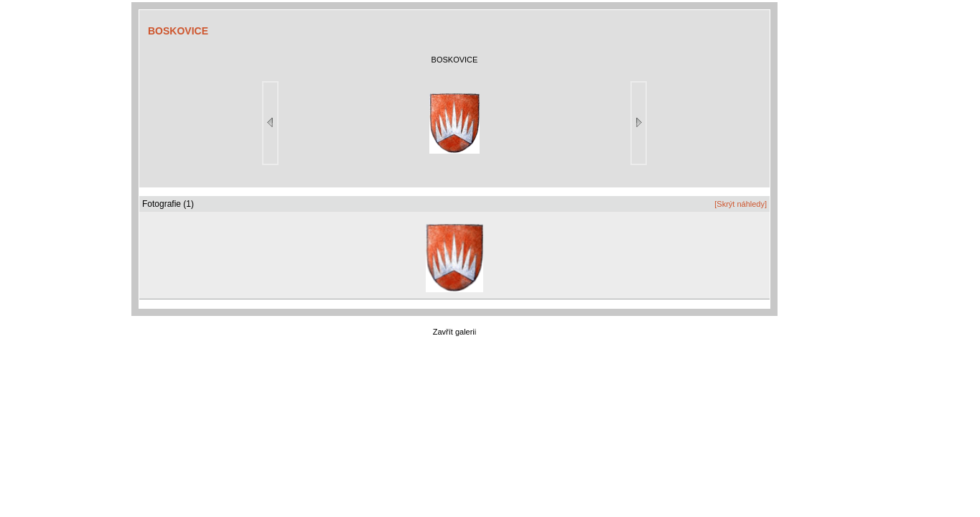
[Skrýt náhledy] (741, 204)
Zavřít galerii (455, 332)
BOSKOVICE (178, 31)
